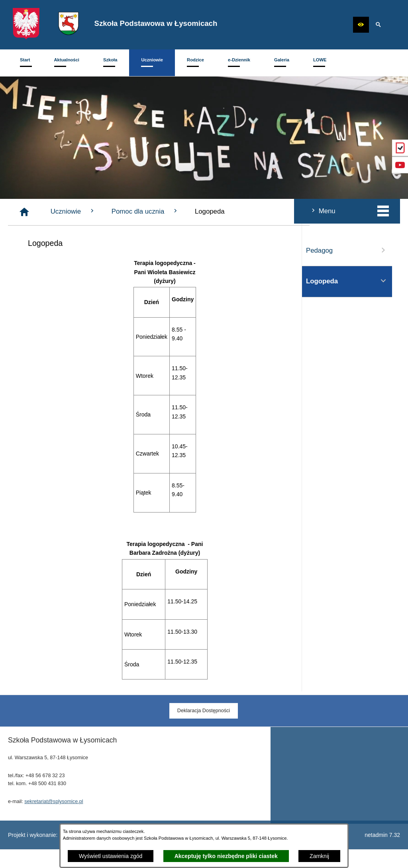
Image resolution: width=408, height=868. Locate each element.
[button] (361, 25)
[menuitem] (25, 63)
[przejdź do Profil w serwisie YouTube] (400, 165)
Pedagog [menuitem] (53, 250)
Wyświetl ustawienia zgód (111, 856)
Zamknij (319, 856)
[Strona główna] (123, 212)
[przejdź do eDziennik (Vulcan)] (400, 148)
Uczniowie (172, 211)
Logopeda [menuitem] (53, 281)
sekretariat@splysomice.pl (54, 812)
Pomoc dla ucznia (244, 211)
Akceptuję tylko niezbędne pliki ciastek (226, 856)
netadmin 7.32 (382, 835)
